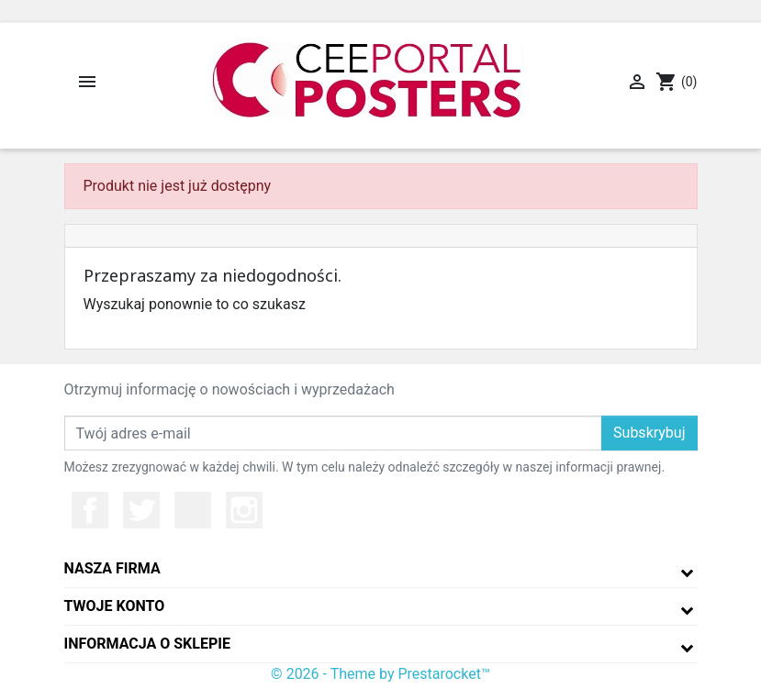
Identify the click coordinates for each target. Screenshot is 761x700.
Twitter (141, 510)
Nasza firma (112, 568)
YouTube (193, 510)
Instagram (244, 510)
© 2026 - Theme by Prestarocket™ (380, 674)
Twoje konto (115, 606)
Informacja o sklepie (147, 644)
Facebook (90, 510)
